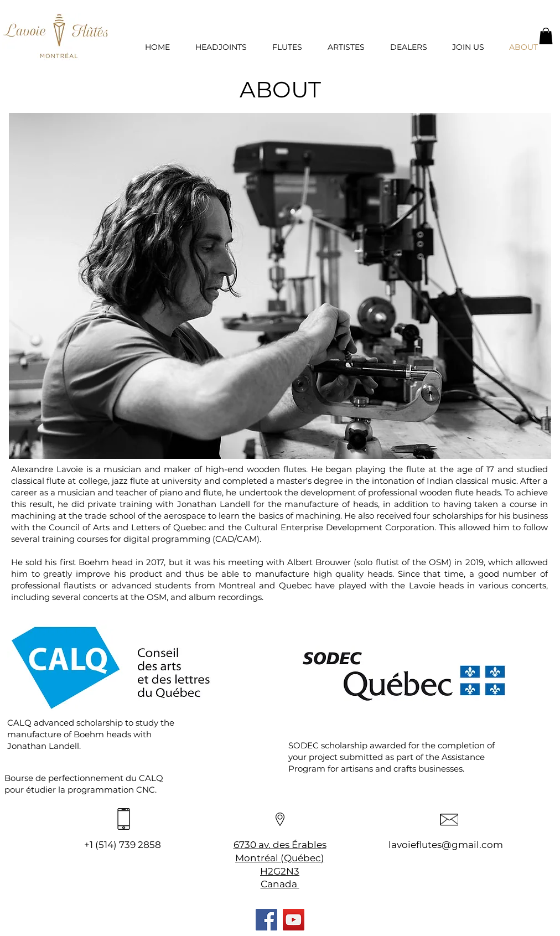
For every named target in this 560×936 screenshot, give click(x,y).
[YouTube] (294, 920)
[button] (546, 36)
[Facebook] (266, 920)
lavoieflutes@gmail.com (446, 845)
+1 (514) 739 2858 (123, 845)
